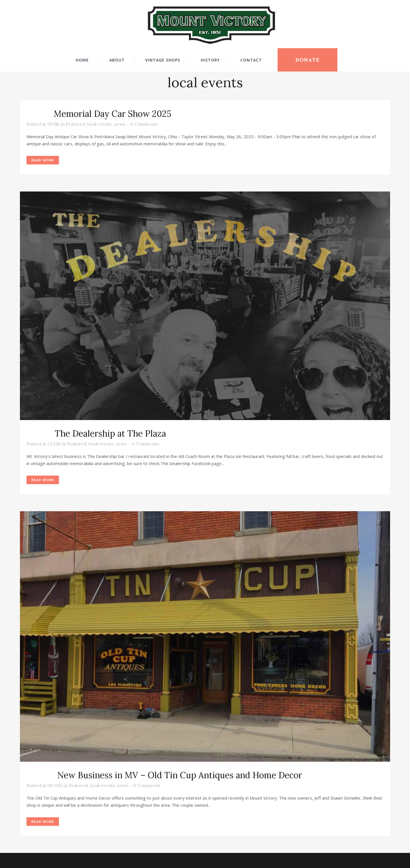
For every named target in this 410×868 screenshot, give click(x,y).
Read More (43, 160)
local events (100, 124)
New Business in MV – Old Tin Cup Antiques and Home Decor (180, 775)
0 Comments (144, 124)
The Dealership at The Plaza (110, 433)
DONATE (307, 60)
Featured (75, 124)
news (120, 124)
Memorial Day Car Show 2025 (112, 114)
